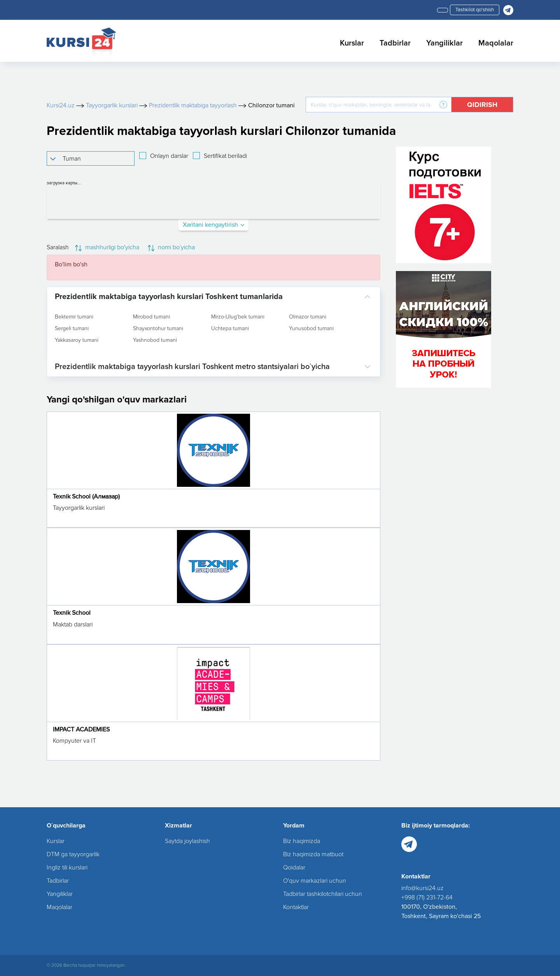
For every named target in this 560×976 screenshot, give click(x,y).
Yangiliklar (444, 43)
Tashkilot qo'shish (475, 10)
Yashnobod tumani (155, 340)
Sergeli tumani (72, 329)
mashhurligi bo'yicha (107, 247)
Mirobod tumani (151, 317)
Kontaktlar (296, 907)
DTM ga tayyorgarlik (73, 854)
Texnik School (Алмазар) (86, 497)
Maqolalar (496, 43)
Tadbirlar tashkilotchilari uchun (323, 894)
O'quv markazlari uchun (315, 881)
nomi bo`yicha (171, 247)
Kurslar (352, 43)
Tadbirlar (395, 43)
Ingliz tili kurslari (67, 868)
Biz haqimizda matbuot (313, 854)
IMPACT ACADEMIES (81, 729)
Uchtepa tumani (230, 329)
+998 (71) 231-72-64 (427, 897)
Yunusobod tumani (311, 329)
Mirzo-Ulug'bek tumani (238, 317)
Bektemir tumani (74, 317)
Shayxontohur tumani (158, 329)
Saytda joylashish (187, 841)
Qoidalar (294, 868)
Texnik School (72, 613)
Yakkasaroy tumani (77, 340)
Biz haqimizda (302, 841)
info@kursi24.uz (423, 888)
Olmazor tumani (308, 317)
